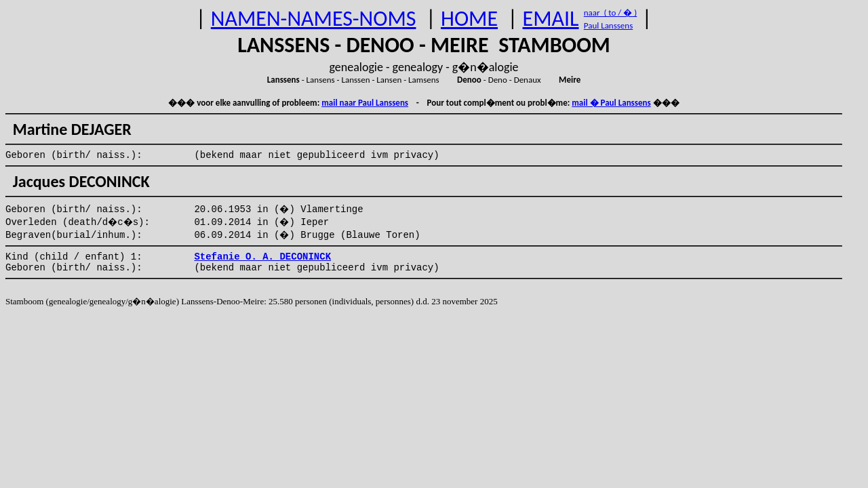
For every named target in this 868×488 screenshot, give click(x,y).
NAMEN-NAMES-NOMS (314, 19)
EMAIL (551, 19)
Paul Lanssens (609, 25)
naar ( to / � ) (610, 13)
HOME (469, 19)
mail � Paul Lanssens (611, 103)
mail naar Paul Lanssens (365, 103)
